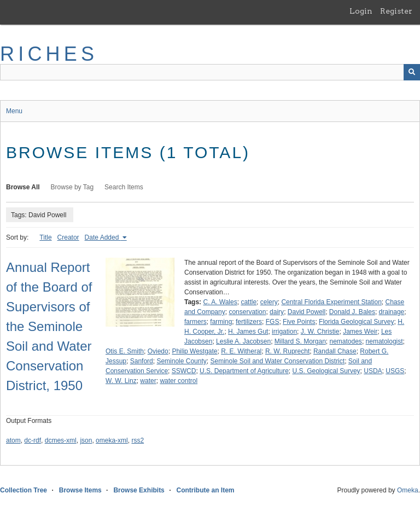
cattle (249, 302)
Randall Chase (335, 351)
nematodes (346, 341)
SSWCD (184, 371)
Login (361, 11)
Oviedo (158, 351)
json (86, 440)
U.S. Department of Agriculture (244, 371)
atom (13, 440)
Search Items (124, 187)
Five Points (299, 322)
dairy (277, 312)
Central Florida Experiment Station (331, 302)
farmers (196, 322)
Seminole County (181, 361)
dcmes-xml (61, 440)
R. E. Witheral (241, 351)
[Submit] (412, 72)
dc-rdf (33, 440)
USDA (373, 371)
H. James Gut (248, 332)
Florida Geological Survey (356, 322)
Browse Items (80, 490)
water (148, 381)
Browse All (23, 187)
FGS (273, 322)
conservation (247, 312)
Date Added (103, 237)
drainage (392, 312)
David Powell (307, 312)
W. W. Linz (121, 381)
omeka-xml (112, 440)
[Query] (210, 72)
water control (179, 381)
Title (45, 237)
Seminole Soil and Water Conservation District (277, 361)
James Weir (360, 332)
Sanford (142, 361)
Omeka (408, 490)
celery (269, 302)
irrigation (284, 332)
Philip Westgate (194, 351)
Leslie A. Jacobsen (243, 341)
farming (221, 322)
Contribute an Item (205, 490)
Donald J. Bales (352, 312)
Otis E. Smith (125, 351)
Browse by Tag (72, 187)
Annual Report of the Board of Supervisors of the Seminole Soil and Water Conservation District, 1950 (49, 326)
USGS (395, 371)
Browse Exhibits (139, 490)
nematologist (384, 341)
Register (396, 11)
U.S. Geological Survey (326, 371)
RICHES (49, 54)
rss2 (138, 440)
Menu (14, 111)
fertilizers (249, 322)
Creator (68, 237)
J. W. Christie (320, 332)
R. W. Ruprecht (287, 351)
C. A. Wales (220, 302)
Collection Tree (24, 490)
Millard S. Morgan (300, 341)
